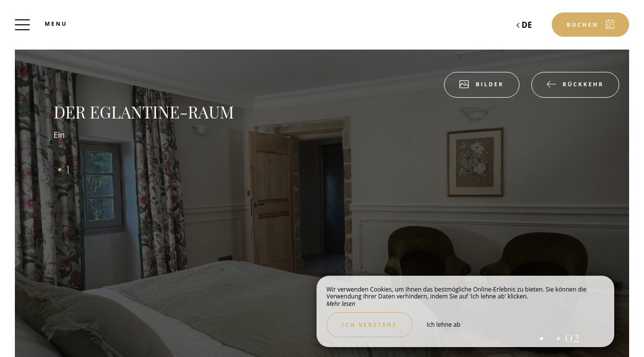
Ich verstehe (370, 325)
